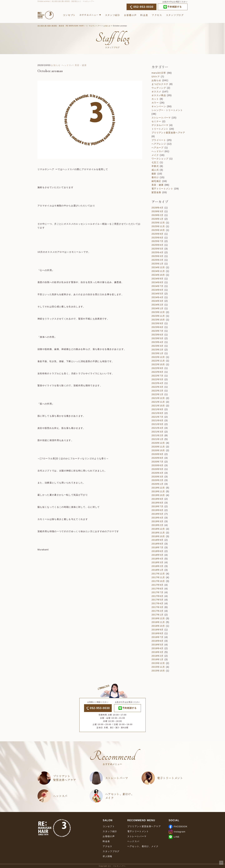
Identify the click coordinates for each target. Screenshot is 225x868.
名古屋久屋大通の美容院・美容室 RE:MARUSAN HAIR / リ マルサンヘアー (69, 26)
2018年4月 (157, 559)
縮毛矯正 (156, 181)
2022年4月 (157, 383)
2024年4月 (157, 297)
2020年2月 (157, 480)
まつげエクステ (160, 84)
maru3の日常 (159, 73)
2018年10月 (158, 536)
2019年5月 (157, 514)
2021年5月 (157, 424)
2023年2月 (157, 350)
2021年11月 (158, 402)
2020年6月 (157, 465)
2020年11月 (158, 447)
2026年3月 (157, 211)
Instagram (177, 832)
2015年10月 (158, 671)
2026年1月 (157, 219)
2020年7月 (157, 462)
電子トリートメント (162, 189)
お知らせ (107, 26)
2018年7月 (157, 547)
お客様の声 (130, 15)
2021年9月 (157, 409)
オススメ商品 (159, 95)
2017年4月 (157, 603)
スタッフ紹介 (112, 15)
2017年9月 (157, 585)
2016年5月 (157, 645)
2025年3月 (157, 256)
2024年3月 (157, 301)
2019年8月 (157, 503)
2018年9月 (157, 540)
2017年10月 (158, 581)
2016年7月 (157, 637)
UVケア (156, 77)
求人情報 (107, 856)
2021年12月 (158, 398)
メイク (155, 155)
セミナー (156, 121)
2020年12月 (158, 443)
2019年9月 (157, 499)
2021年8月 (157, 413)
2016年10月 (158, 626)
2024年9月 (157, 279)
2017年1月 (157, 615)
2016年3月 (157, 652)
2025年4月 (157, 252)
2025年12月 (158, 223)
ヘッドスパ (68, 65)
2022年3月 (157, 387)
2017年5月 (157, 600)
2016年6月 (157, 641)
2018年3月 (157, 562)
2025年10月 (158, 230)
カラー (155, 103)
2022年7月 (157, 376)
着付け (155, 177)
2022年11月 (158, 361)
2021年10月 (158, 406)
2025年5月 (157, 249)
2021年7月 (157, 417)
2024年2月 (157, 305)
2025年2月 (157, 260)
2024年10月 (158, 275)
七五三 (155, 162)
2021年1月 (157, 439)
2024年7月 (157, 286)
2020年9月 (157, 454)
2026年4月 (157, 208)
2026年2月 (157, 215)
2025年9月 (157, 234)
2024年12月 (158, 267)
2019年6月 (157, 510)
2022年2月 (157, 391)
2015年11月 (158, 667)
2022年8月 (157, 372)
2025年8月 (157, 238)
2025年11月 (158, 226)
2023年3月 (157, 346)
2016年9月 (157, 630)
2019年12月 (158, 488)
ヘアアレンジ (159, 144)
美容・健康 (81, 65)
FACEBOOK (178, 827)
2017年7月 (157, 592)
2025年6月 (157, 245)
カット (155, 99)
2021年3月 (157, 432)
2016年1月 (157, 659)
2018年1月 (157, 570)
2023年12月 (158, 312)
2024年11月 (158, 271)
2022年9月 (157, 368)
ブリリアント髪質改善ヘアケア (168, 133)
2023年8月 (157, 327)
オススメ (156, 92)
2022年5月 (157, 379)
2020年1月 (157, 484)
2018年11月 (158, 533)
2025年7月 (157, 241)
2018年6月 (157, 551)
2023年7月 (157, 331)
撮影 (154, 174)
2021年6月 (157, 420)
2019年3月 (157, 521)
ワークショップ (160, 159)
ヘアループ (158, 148)
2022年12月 (158, 357)
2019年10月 (158, 495)
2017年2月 (157, 611)
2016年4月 (157, 648)
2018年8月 (157, 544)
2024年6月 (157, 290)
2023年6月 (157, 335)
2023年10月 (158, 320)
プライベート (159, 140)
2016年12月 (158, 618)
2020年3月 (157, 477)
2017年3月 (157, 607)
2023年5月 (157, 338)
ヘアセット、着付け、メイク (119, 796)
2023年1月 (157, 353)
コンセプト (69, 15)
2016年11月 (158, 622)
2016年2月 (157, 656)
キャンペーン (159, 106)
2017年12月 (158, 574)
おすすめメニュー (89, 15)
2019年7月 (157, 506)
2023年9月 (157, 323)
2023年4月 (157, 342)
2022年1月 (157, 394)
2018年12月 (158, 529)
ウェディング (159, 88)
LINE (174, 837)
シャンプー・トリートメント (167, 110)
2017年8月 (157, 589)
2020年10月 (158, 450)
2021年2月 (157, 435)
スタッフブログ (175, 15)
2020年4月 (157, 473)
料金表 (144, 15)
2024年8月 (157, 282)
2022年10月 (158, 364)
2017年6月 (157, 596)
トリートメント (160, 129)
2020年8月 (157, 458)
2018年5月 (157, 555)
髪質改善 (156, 192)
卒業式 (155, 166)
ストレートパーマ (161, 118)
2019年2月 (157, 525)
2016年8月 (157, 633)
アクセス (157, 15)
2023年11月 (158, 316)
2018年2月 (157, 566)
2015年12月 (158, 663)
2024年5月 (157, 294)
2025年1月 (157, 264)
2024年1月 (157, 308)
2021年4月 (157, 428)
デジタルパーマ (160, 125)
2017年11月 (158, 577)
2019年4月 (157, 518)
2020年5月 (157, 469)
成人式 (155, 170)
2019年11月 (158, 491)
